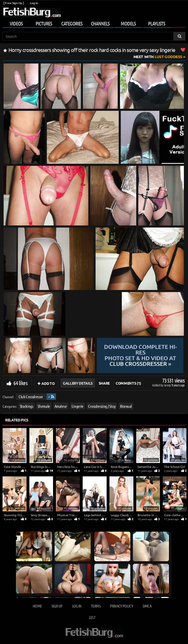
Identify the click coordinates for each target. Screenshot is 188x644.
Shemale (44, 406)
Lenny (168, 385)
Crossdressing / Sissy (102, 406)
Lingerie (78, 406)
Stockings (27, 406)
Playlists (157, 23)
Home (37, 606)
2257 (92, 617)
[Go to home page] (32, 12)
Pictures (44, 23)
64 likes (20, 383)
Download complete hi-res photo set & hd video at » (140, 355)
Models (128, 23)
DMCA (147, 606)
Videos (16, 23)
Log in (34, 3)
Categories (72, 23)
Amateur (61, 406)
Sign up (57, 606)
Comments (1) (128, 383)
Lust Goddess (158, 57)
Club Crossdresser (31, 397)
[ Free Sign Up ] (14, 3)
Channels (100, 23)
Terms (96, 606)
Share (104, 383)
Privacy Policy (121, 606)
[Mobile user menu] (94, 23)
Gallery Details (78, 383)
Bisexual (126, 406)
